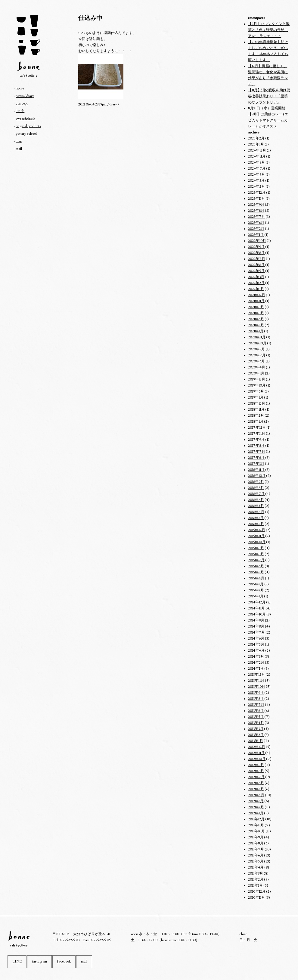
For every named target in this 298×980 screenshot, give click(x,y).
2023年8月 (256, 211)
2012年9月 (256, 765)
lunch (20, 111)
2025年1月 (256, 144)
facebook (64, 961)
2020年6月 (256, 361)
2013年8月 (256, 699)
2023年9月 (256, 205)
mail (19, 149)
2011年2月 (256, 880)
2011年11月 (256, 825)
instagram (39, 961)
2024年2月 (256, 187)
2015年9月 (256, 548)
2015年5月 (256, 572)
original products (28, 126)
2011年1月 (255, 886)
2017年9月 (256, 440)
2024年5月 (256, 175)
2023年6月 (256, 223)
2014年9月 (256, 620)
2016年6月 (256, 500)
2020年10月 (257, 343)
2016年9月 (256, 482)
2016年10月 (257, 476)
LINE (17, 961)
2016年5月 (256, 506)
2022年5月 (256, 271)
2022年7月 (257, 259)
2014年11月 (256, 608)
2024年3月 (256, 181)
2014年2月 (256, 663)
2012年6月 (256, 783)
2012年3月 (256, 801)
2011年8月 (256, 843)
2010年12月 (257, 892)
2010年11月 (256, 898)
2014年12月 (257, 602)
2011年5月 (256, 861)
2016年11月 (256, 470)
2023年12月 (257, 193)
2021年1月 (256, 331)
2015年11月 (256, 536)
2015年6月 (256, 566)
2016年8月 (256, 488)
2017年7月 (257, 452)
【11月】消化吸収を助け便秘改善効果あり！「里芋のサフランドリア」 (269, 96)
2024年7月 (257, 169)
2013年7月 (256, 705)
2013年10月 (257, 687)
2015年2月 (256, 590)
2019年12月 (257, 379)
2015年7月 (256, 560)
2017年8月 (256, 446)
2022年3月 (256, 277)
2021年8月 (256, 313)
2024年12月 (257, 150)
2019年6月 (256, 391)
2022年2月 (256, 283)
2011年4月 (256, 867)
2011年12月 (256, 819)
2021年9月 (256, 307)
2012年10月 (257, 759)
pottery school (26, 134)
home (20, 88)
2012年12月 (257, 747)
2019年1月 (256, 398)
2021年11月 (256, 301)
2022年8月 (256, 253)
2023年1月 (256, 235)
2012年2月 (256, 807)
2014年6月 (256, 639)
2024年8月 (256, 163)
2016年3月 (256, 518)
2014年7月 (256, 632)
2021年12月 (257, 295)
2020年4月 (257, 367)
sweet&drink (25, 119)
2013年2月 (256, 735)
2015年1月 (256, 596)
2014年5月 (256, 645)
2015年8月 (256, 554)
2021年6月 (256, 319)
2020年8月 (256, 349)
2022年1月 (256, 289)
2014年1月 (256, 669)
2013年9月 (256, 693)
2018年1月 (256, 422)
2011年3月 (256, 874)
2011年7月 (256, 849)
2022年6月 (256, 265)
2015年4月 (256, 578)
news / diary (25, 96)
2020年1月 (256, 373)
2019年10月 (257, 385)
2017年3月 (256, 464)
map (19, 141)
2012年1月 (256, 813)
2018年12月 (257, 404)
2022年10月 (257, 241)
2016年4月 (256, 512)
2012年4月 (256, 795)
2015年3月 (256, 584)
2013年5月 (256, 717)
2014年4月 (256, 651)
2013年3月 (256, 729)
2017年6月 (256, 458)
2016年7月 (256, 494)
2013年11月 (256, 681)
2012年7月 (256, 777)
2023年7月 (256, 217)
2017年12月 (257, 428)
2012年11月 (256, 753)
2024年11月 (257, 157)
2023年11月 (256, 199)
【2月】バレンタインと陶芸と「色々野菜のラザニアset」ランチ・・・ (269, 30)
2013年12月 (256, 675)
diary (113, 104)
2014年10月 (257, 614)
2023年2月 (256, 229)
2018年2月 (256, 416)
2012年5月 (256, 789)
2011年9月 (256, 837)
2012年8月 (256, 771)
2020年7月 (257, 355)
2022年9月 (256, 247)
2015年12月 (257, 530)
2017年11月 (257, 434)
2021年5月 (256, 325)
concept (22, 103)
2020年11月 (257, 337)
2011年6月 (256, 855)
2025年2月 (256, 138)
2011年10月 (256, 831)
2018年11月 (256, 410)
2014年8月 (256, 626)
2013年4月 (256, 723)
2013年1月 (256, 741)
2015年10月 (257, 542)
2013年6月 (256, 711)
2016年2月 (256, 524)
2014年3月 (256, 657)
